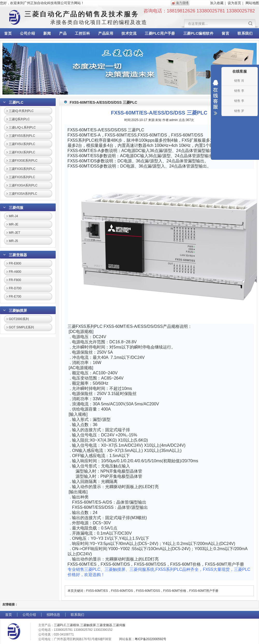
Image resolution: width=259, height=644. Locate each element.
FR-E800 (15, 263)
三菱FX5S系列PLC (22, 136)
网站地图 (252, 3)
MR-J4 (13, 216)
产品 (63, 33)
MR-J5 (13, 241)
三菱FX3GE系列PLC (23, 161)
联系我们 (245, 33)
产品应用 (106, 33)
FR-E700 (15, 297)
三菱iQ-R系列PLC (21, 111)
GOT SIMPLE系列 (21, 327)
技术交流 (129, 33)
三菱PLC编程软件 (199, 33)
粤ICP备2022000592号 (151, 639)
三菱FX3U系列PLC (22, 152)
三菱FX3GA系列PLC (23, 185)
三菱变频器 (18, 255)
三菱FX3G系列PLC (22, 169)
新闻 (47, 33)
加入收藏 (217, 3)
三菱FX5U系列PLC (22, 144)
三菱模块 (73, 625)
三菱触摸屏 (18, 310)
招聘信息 (53, 615)
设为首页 (234, 3)
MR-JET (15, 233)
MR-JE (14, 224)
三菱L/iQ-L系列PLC (22, 127)
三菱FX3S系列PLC (22, 177)
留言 (225, 33)
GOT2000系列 (19, 319)
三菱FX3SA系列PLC (23, 194)
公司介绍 (27, 33)
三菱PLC (16, 102)
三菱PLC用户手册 (160, 33)
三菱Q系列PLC (19, 119)
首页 (8, 33)
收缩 (215, 97)
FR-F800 (15, 280)
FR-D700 (15, 288)
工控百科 (82, 33)
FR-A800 (15, 272)
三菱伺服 (16, 208)
